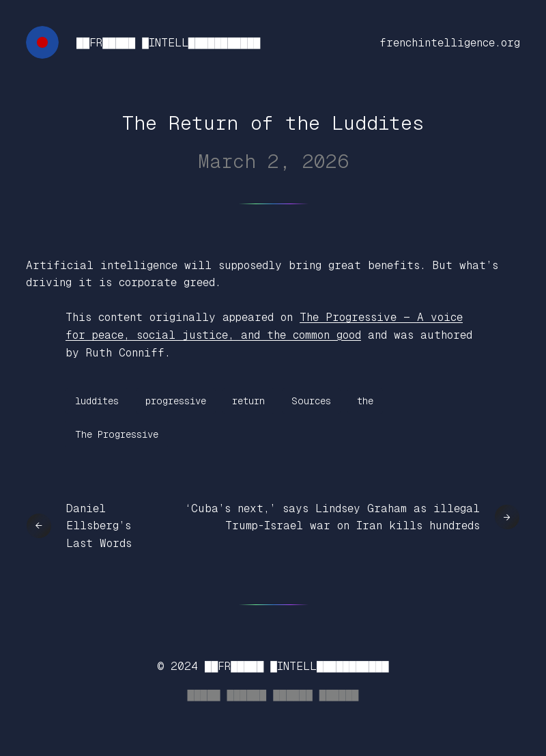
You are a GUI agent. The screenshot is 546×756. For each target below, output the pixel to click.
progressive (176, 401)
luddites (97, 401)
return (248, 401)
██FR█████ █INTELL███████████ (168, 43)
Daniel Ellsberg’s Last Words (99, 526)
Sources (311, 401)
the (365, 401)
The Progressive (117, 434)
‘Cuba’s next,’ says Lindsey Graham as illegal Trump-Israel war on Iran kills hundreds (332, 517)
